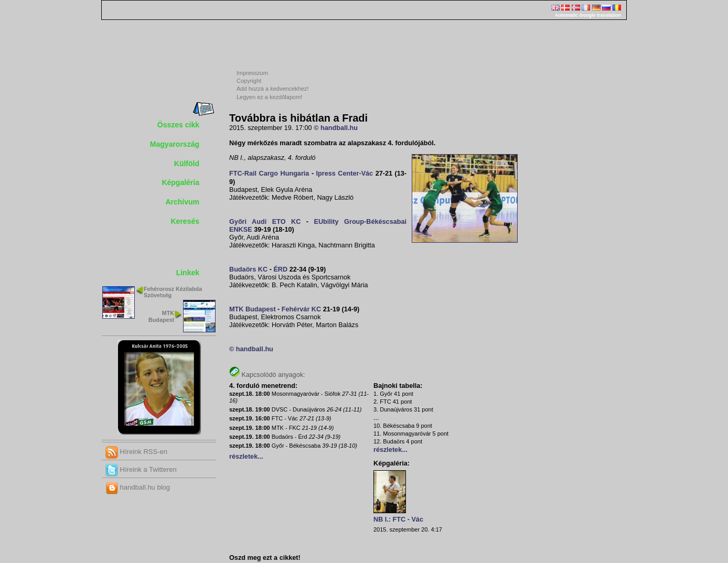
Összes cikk (178, 125)
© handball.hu (336, 128)
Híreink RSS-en (136, 452)
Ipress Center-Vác (345, 174)
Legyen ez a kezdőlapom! (269, 97)
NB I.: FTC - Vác (398, 519)
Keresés (185, 221)
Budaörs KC (248, 269)
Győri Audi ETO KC (265, 222)
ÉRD (280, 269)
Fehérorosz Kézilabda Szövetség (173, 292)
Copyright (249, 81)
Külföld (187, 164)
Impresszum (252, 73)
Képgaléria (180, 182)
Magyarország (175, 144)
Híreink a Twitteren (141, 469)
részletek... (246, 457)
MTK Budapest (161, 316)
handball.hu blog (138, 487)
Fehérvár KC (301, 309)
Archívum (182, 202)
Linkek (188, 273)
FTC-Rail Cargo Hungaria (269, 174)
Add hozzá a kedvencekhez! (273, 89)
